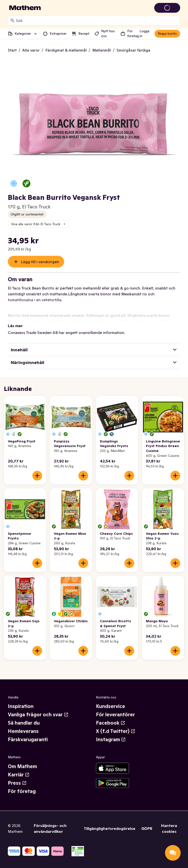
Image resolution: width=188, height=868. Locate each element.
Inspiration (21, 706)
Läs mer (15, 326)
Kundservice (111, 706)
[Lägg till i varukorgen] (37, 476)
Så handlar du (24, 723)
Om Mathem (22, 766)
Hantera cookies (169, 828)
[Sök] (12, 21)
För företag (22, 791)
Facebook (111, 723)
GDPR (147, 828)
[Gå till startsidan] (25, 8)
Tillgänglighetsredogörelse (110, 828)
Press (17, 783)
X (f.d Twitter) (116, 731)
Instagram (111, 739)
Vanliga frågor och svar (38, 715)
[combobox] (97, 21)
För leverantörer (115, 715)
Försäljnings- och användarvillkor (50, 828)
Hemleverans (23, 731)
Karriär (19, 775)
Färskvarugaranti (28, 739)
